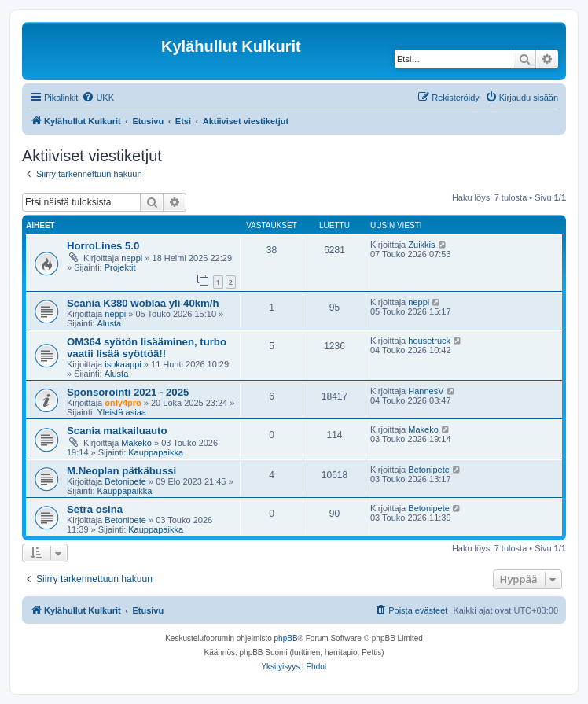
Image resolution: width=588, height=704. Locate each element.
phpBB (286, 638)
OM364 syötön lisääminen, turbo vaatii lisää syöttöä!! (147, 348)
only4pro (123, 403)
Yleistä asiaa (122, 412)
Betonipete (125, 481)
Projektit (120, 267)
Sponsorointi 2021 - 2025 (128, 392)
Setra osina (95, 509)
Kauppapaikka (156, 452)
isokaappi (123, 364)
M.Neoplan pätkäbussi (121, 471)
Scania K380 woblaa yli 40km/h (143, 303)
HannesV (426, 391)
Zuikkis (421, 245)
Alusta (110, 323)
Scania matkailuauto (117, 431)
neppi (132, 258)
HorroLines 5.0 (103, 246)
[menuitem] (98, 98)
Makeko (136, 443)
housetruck (429, 341)
